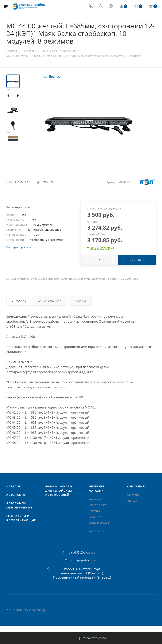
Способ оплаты (99, 505)
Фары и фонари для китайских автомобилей (59, 491)
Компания (136, 486)
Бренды (132, 501)
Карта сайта (96, 531)
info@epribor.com (84, 560)
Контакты (133, 495)
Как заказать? (98, 499)
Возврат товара (99, 523)
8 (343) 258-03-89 (82, 552)
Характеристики (50, 301)
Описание (19, 301)
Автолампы (16, 495)
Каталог (13, 486)
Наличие (80, 301)
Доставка (95, 511)
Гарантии (95, 517)
